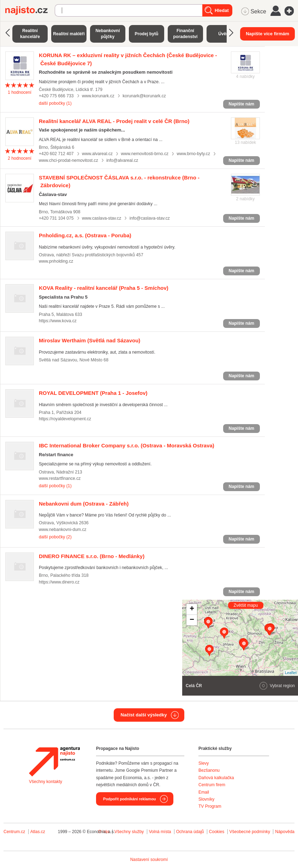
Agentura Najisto (54, 762)
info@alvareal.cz (122, 160)
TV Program (210, 806)
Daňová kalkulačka (216, 778)
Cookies (217, 832)
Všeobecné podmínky (250, 832)
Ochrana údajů (190, 832)
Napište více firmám (267, 34)
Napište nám (242, 104)
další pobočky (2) (55, 537)
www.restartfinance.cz (60, 478)
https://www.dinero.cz (59, 582)
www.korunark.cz (98, 96)
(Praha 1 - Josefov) (93, 393)
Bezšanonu (209, 770)
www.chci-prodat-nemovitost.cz (68, 160)
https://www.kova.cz (58, 321)
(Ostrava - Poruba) (85, 235)
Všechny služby (130, 832)
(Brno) (114, 121)
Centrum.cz (14, 832)
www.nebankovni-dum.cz (63, 530)
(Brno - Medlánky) (92, 556)
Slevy (204, 763)
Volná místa (160, 832)
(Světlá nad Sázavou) (90, 340)
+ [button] (192, 609)
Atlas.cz (38, 832)
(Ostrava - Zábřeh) (84, 504)
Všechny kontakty (46, 782)
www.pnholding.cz (56, 261)
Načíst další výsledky (144, 715)
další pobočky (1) (55, 103)
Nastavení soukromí (149, 860)
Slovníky (206, 799)
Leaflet (291, 673)
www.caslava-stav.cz (102, 218)
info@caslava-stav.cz (150, 218)
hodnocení (20, 92)
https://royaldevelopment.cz (65, 419)
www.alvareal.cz (97, 154)
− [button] (192, 620)
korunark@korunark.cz (144, 96)
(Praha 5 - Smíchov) (104, 288)
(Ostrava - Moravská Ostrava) (127, 445)
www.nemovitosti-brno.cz (145, 154)
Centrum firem (212, 785)
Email (204, 792)
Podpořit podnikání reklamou (129, 799)
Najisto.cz (30, 11)
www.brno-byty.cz (193, 154)
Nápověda (285, 832)
